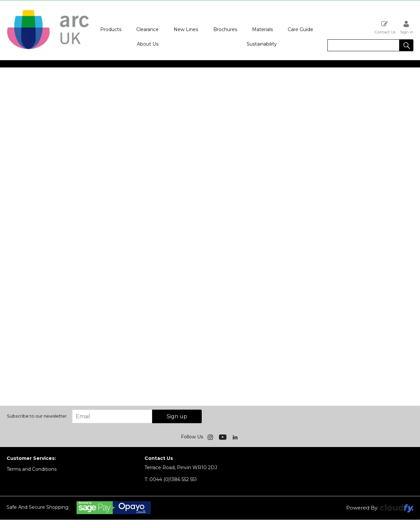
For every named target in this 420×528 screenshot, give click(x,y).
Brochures (225, 29)
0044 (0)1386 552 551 (171, 479)
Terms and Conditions (32, 469)
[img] (211, 437)
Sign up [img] (177, 416)
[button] (406, 45)
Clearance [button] (147, 29)
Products (111, 29)
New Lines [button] (186, 29)
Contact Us (385, 27)
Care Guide (300, 29)
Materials (262, 29)
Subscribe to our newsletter (37, 416)
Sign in (407, 27)
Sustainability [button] (262, 44)
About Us (148, 44)
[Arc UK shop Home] (48, 49)
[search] (363, 45)
